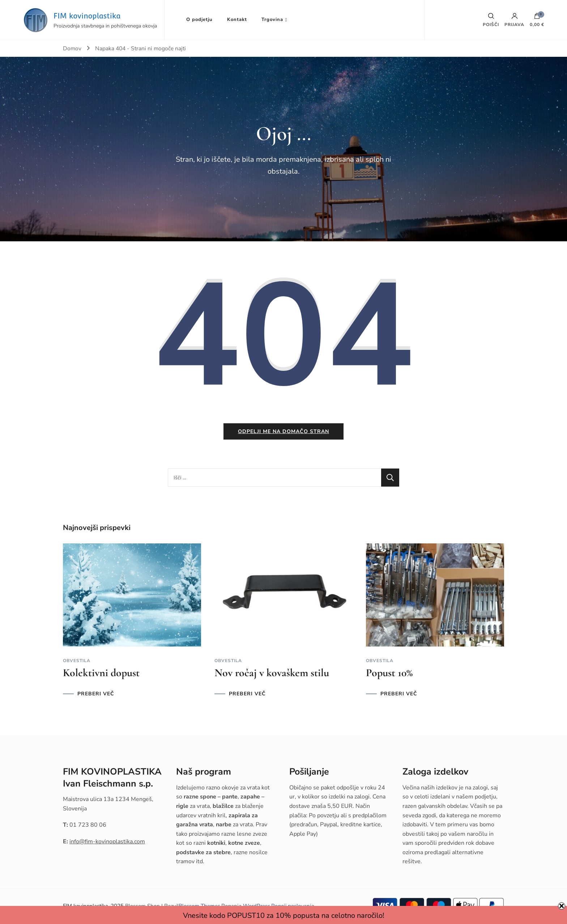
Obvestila (77, 661)
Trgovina (272, 20)
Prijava (514, 20)
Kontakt (237, 20)
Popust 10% (389, 673)
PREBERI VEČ (96, 695)
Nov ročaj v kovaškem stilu (272, 673)
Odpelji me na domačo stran (283, 432)
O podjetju (199, 20)
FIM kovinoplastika (87, 16)
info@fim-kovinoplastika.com (107, 842)
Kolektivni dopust (101, 673)
